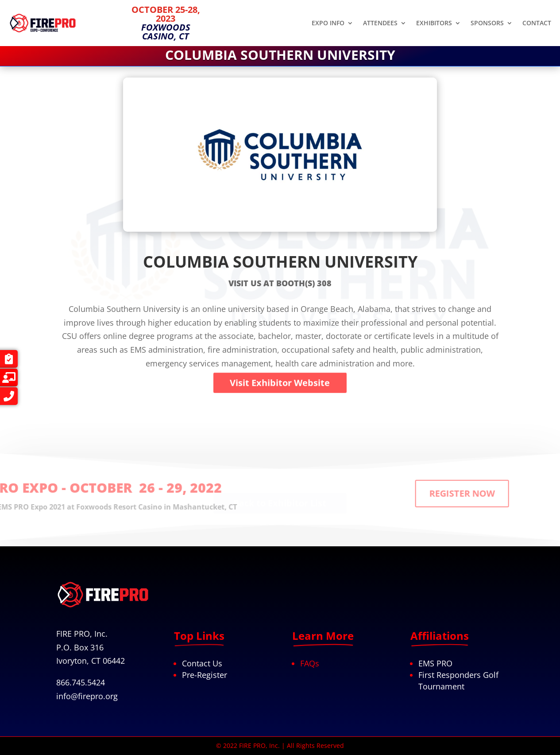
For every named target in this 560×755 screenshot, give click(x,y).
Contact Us (202, 663)
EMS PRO (435, 663)
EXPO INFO (328, 23)
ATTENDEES (380, 23)
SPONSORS (487, 23)
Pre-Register (205, 675)
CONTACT (537, 23)
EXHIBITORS (434, 23)
